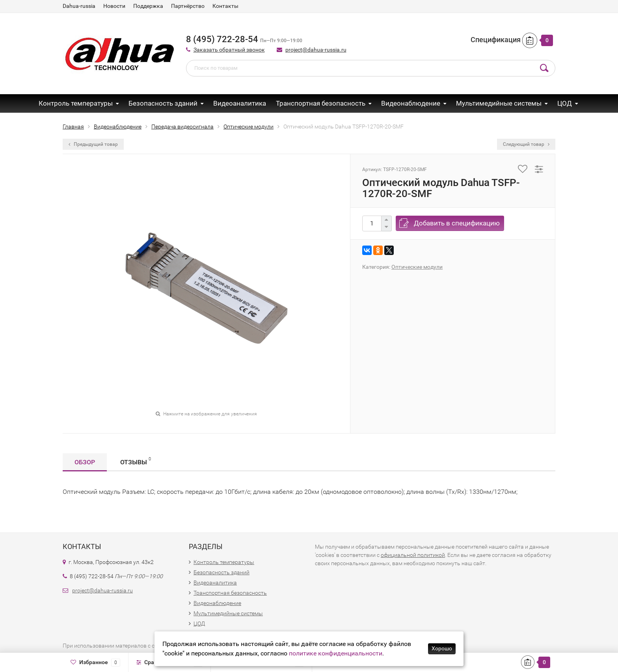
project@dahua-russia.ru (316, 50)
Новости (114, 6)
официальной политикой (413, 555)
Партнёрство (188, 6)
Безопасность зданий (163, 103)
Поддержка (148, 6)
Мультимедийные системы (499, 103)
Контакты (225, 6)
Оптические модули (417, 267)
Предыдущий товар (93, 144)
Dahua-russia (79, 6)
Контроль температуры (76, 103)
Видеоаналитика (240, 103)
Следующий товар (526, 144)
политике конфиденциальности (336, 653)
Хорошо (442, 648)
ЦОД (565, 103)
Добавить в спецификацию (457, 223)
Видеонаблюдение (411, 103)
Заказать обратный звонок (229, 50)
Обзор (85, 462)
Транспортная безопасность (321, 103)
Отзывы (136, 461)
